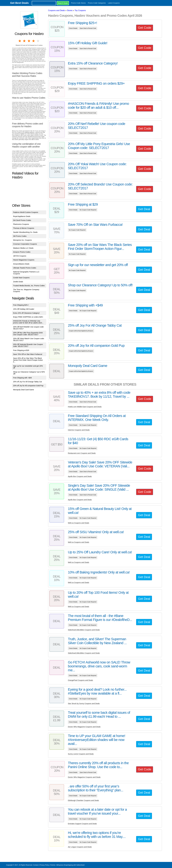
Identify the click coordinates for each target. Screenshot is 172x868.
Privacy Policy (44, 865)
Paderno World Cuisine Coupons (26, 212)
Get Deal (144, 209)
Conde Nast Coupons (21, 278)
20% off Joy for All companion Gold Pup (28, 386)
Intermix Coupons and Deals (79, 430)
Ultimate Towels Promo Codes (25, 268)
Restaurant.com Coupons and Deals (82, 453)
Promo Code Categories (97, 3)
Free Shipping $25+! (21, 305)
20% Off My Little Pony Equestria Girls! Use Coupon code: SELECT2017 (28, 334)
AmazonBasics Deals (21, 264)
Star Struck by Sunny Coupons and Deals (84, 704)
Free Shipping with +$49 (22, 378)
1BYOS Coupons (20, 256)
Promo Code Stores (78, 3)
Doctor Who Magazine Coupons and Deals (84, 727)
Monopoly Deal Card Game (24, 390)
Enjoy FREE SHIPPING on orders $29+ (28, 317)
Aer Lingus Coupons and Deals (80, 847)
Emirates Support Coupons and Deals (82, 824)
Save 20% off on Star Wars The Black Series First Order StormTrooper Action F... (28, 360)
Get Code (145, 28)
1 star (20, 41)
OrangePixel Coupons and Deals (81, 680)
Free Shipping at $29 (21, 350)
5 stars (38, 41)
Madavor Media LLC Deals (23, 248)
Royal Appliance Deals (22, 216)
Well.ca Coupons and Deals (79, 523)
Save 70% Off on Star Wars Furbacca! (28, 354)
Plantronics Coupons (21, 224)
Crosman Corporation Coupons (25, 244)
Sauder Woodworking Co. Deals (25, 232)
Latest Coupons (114, 3)
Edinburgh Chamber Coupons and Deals (83, 800)
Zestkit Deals (18, 282)
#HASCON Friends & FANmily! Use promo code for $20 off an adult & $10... (28, 322)
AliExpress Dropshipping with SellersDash (70, 865)
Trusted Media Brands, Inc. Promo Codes (29, 286)
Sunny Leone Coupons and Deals (81, 754)
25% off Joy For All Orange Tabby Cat (27, 382)
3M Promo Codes (20, 236)
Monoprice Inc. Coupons (22, 240)
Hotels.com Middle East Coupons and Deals (85, 407)
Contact (36, 865)
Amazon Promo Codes (22, 252)
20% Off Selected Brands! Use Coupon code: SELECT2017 (28, 345)
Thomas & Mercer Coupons (24, 228)
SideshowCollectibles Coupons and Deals (84, 630)
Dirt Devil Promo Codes (22, 220)
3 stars (29, 41)
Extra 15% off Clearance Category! (26, 313)
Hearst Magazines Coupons (24, 260)
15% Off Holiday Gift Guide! (24, 309)
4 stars (34, 41)
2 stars (24, 41)
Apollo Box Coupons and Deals (80, 476)
